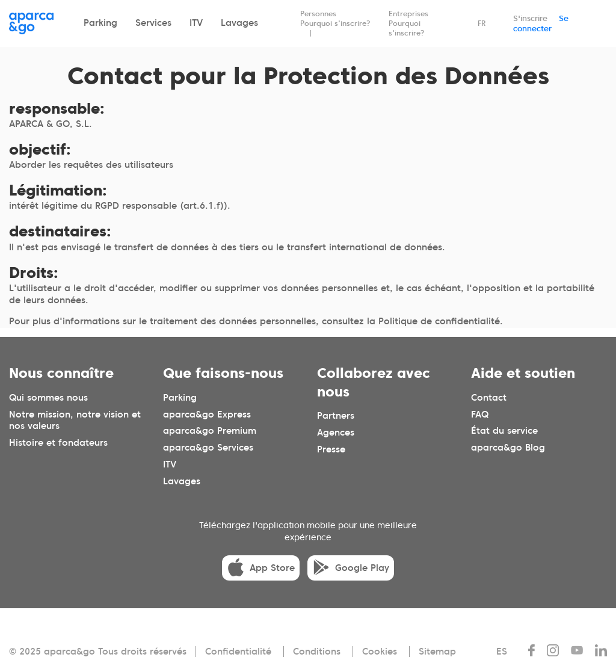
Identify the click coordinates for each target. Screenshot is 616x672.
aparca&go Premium (210, 431)
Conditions (317, 652)
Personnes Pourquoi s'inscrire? (335, 18)
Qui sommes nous (48, 397)
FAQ (480, 414)
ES (502, 652)
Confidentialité (238, 652)
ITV (196, 23)
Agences (336, 433)
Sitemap (437, 652)
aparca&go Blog (508, 448)
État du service (504, 431)
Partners (336, 416)
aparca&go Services (208, 448)
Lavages (239, 23)
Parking (100, 23)
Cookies (380, 652)
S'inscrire (530, 18)
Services (153, 23)
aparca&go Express (207, 414)
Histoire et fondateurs (58, 443)
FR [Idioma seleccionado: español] (482, 23)
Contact (489, 397)
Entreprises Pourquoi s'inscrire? (408, 23)
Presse (331, 449)
